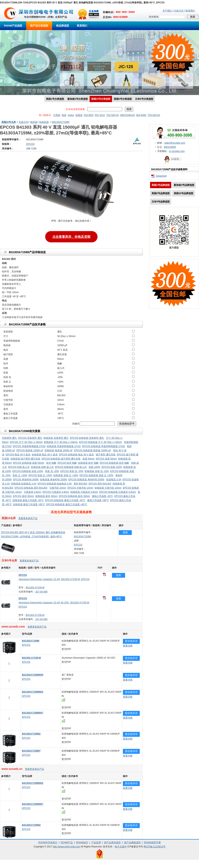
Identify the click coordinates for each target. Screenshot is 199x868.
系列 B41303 (80, 484)
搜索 (125, 532)
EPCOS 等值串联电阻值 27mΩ (29, 446)
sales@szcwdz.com (175, 143)
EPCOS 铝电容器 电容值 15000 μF (93, 450)
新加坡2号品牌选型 (184, 185)
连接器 (79, 115)
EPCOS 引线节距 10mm (80, 488)
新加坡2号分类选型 (78, 99)
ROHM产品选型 (13, 26)
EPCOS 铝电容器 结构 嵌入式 (71, 467)
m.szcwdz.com (177, 151)
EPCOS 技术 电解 (67, 463)
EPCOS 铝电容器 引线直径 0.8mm (118, 492)
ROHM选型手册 (152, 842)
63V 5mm (100, 115)
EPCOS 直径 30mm (23, 496)
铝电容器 (44, 122)
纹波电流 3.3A (114, 480)
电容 (64, 115)
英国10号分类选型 (101, 99)
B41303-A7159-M (35, 588)
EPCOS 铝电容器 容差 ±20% (28, 471)
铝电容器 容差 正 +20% (66, 475)
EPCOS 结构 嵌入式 (19, 467)
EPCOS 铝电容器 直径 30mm (74, 496)
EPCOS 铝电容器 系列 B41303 (31, 488)
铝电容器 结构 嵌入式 (42, 467)
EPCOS (78, 545)
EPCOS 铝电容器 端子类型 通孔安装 (61, 459)
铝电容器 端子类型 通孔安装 (25, 459)
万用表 (57, 115)
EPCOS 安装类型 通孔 (30, 438)
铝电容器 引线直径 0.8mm (84, 492)
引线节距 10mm (58, 488)
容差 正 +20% (20, 475)
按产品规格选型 (132, 842)
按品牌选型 (63, 26)
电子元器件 (121, 847)
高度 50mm (88, 459)
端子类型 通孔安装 (106, 455)
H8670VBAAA (128, 115)
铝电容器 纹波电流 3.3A (24, 484)
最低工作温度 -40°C (102, 496)
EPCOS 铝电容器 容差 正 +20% (96, 475)
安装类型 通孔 (9, 438)
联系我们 (190, 11)
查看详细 (128, 646)
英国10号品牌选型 (183, 193)
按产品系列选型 (112, 842)
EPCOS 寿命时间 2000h (26, 480)
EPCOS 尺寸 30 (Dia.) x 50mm (26, 442)
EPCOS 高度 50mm (106, 459)
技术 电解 (51, 463)
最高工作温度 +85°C (98, 500)
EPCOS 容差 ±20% (112, 467)
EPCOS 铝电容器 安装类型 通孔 (87, 438)
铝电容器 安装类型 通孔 (56, 438)
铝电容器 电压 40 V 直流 (45, 455)
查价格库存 (131, 641)
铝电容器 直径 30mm (46, 496)
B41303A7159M (61, 122)
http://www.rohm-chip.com (66, 847)
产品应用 (96, 842)
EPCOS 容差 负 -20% (72, 471)
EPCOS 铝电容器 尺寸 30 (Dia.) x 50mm (100, 442)
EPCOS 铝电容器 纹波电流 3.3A (55, 484)
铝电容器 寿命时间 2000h (54, 480)
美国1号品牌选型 (161, 185)
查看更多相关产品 (28, 518)
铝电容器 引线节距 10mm (108, 488)
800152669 (170, 147)
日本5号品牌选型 (161, 202)
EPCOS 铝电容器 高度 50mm (28, 463)
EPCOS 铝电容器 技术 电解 (114, 463)
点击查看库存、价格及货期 (71, 236)
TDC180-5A (112, 115)
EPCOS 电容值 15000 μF (30, 450)
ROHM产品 (67, 842)
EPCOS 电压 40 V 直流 (18, 455)
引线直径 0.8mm (33, 492)
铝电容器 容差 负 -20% (97, 471)
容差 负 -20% (52, 471)
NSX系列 (89, 115)
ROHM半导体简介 (48, 842)
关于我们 (167, 11)
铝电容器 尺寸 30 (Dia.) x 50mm (61, 442)
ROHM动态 (82, 842)
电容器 (34, 122)
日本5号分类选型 (144, 99)
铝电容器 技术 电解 (88, 463)
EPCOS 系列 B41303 (100, 484)
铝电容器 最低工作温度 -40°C (28, 500)
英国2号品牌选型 (161, 193)
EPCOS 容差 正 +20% (40, 475)
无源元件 (23, 122)
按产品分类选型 (39, 26)
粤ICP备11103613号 (155, 847)
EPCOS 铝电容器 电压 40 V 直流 (76, 455)
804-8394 (141, 115)
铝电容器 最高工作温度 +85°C (29, 504)
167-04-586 (41, 592)
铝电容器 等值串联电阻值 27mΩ (64, 446)
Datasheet (161, 176)
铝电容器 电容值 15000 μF (59, 450)
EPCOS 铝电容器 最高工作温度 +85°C (67, 504)
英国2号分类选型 (123, 99)
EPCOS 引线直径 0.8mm (56, 492)
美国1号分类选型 (55, 99)
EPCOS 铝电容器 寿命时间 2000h (86, 480)
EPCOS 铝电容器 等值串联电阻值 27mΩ (103, 446)
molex (71, 115)
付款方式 (179, 11)
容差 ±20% (94, 467)
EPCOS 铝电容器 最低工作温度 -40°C (65, 500)
